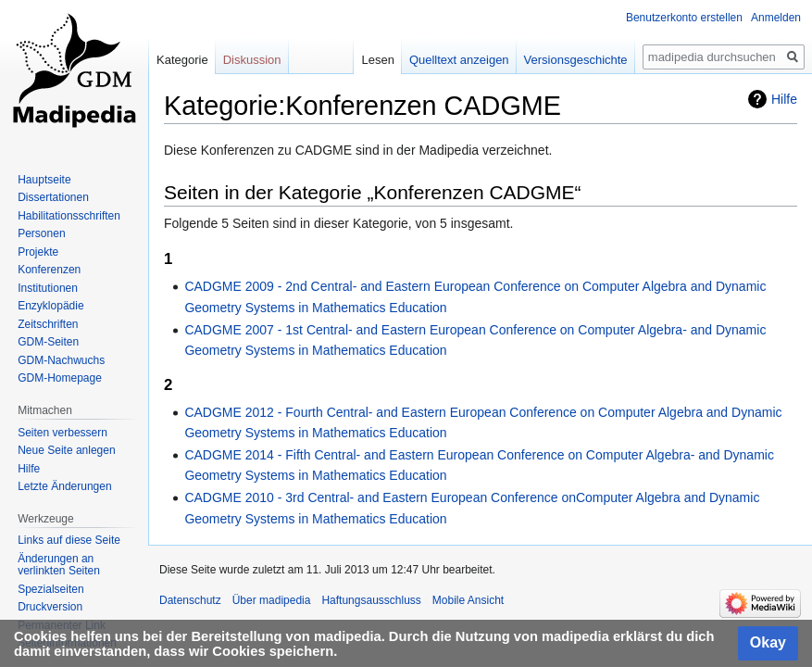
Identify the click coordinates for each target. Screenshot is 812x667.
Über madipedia (272, 600)
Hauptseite (44, 180)
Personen (41, 233)
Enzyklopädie (50, 306)
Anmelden (776, 18)
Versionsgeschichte (576, 60)
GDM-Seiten (48, 342)
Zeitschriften (48, 324)
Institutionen (48, 288)
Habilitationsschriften (69, 216)
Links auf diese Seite (69, 540)
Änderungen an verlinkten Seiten (59, 565)
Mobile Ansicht (468, 600)
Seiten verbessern (62, 433)
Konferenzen (49, 270)
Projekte (38, 252)
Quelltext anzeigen (459, 60)
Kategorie (182, 60)
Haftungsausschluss (371, 600)
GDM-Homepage (60, 378)
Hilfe (784, 99)
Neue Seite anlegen (66, 450)
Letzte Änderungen (64, 486)
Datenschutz (190, 600)
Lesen (377, 60)
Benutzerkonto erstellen (684, 18)
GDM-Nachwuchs (61, 360)
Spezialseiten (50, 589)
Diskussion (252, 60)
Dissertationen (53, 197)
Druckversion (50, 607)
